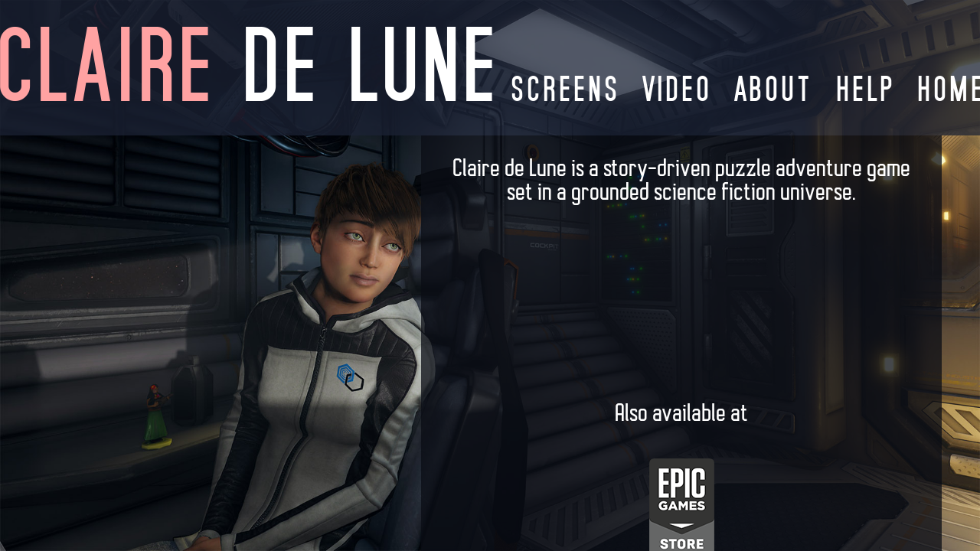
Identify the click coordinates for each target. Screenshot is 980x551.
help (864, 88)
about (773, 88)
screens (564, 88)
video (676, 88)
